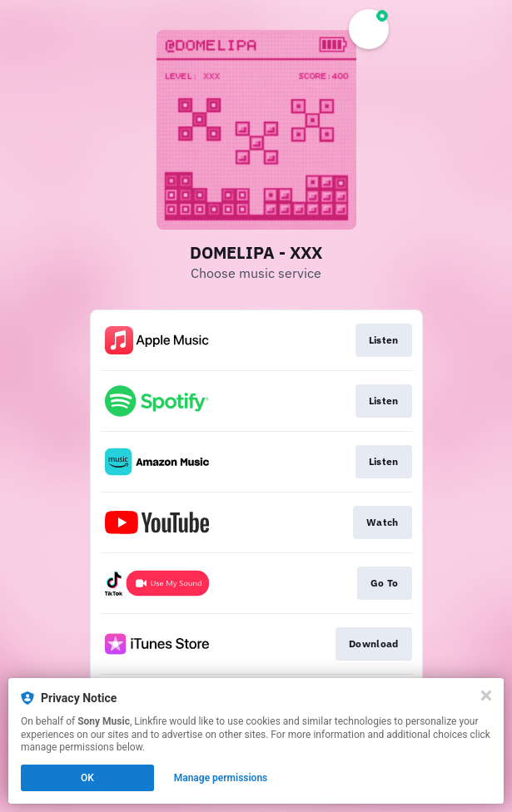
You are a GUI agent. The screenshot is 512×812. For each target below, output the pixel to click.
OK (87, 778)
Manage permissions (221, 778)
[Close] (486, 696)
